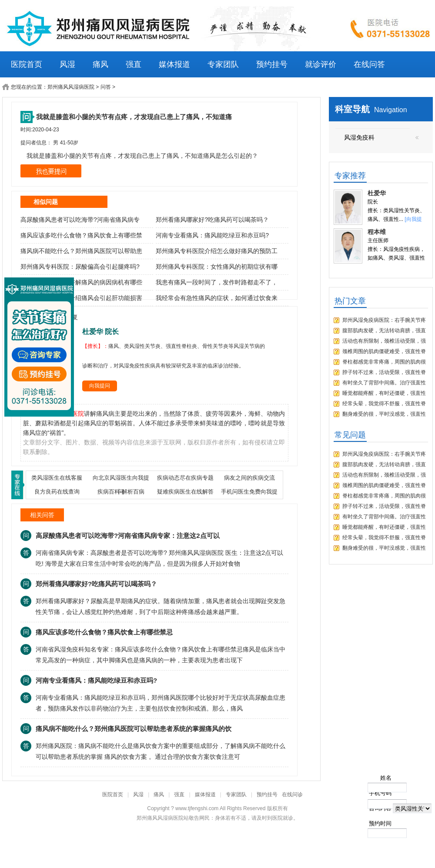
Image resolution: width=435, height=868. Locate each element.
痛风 (100, 64)
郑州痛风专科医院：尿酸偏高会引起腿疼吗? (80, 267)
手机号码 (380, 793)
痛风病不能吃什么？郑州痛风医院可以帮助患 (81, 251)
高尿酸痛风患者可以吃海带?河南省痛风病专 (80, 220)
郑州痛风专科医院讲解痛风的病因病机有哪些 (81, 282)
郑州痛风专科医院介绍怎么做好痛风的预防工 (217, 251)
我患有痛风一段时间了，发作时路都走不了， (217, 282)
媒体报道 (174, 64)
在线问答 (369, 64)
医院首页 (27, 64)
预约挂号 (272, 64)
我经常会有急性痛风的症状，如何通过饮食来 (217, 298)
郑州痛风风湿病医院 (71, 87)
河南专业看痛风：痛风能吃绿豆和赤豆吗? (212, 235)
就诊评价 (321, 64)
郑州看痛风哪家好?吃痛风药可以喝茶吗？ (212, 220)
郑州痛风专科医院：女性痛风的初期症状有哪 (217, 267)
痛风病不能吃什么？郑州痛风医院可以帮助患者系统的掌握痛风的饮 (134, 729)
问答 (106, 87)
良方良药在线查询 (57, 492)
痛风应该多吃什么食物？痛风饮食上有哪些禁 (81, 235)
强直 (134, 64)
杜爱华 (377, 193)
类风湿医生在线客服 (57, 478)
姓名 (386, 778)
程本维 (377, 232)
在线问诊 (292, 795)
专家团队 (223, 64)
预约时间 (380, 823)
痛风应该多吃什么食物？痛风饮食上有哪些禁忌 (104, 632)
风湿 (67, 64)
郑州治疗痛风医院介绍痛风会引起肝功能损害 (81, 298)
